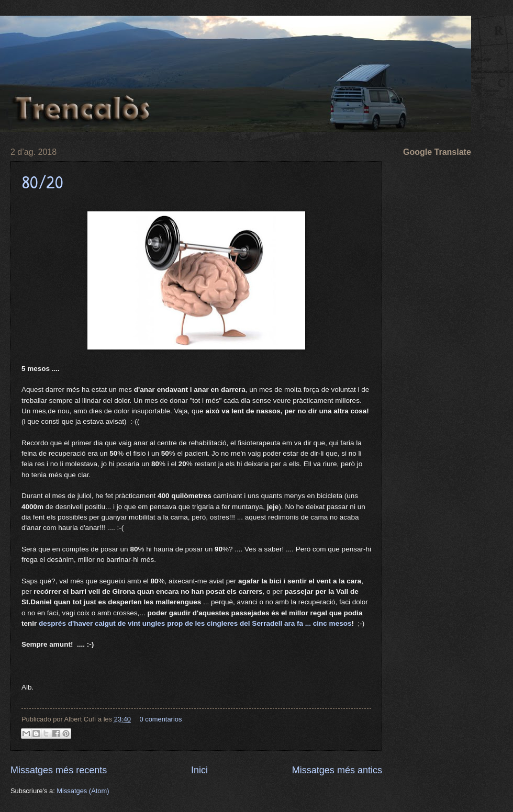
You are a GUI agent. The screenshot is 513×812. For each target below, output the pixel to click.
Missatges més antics (337, 770)
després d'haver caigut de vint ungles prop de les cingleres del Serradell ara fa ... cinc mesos (195, 623)
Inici (199, 770)
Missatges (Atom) (83, 791)
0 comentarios (160, 719)
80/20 (42, 182)
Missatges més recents (59, 770)
